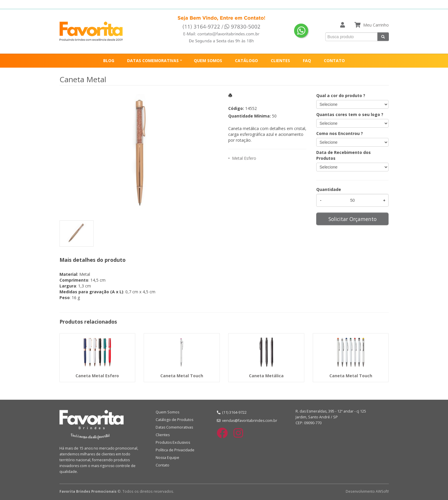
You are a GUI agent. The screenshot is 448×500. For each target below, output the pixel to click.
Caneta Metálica (266, 376)
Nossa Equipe (167, 458)
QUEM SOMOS (208, 60)
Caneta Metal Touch (182, 376)
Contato (162, 465)
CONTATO (334, 60)
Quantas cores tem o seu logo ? (350, 114)
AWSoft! (382, 491)
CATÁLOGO (246, 60)
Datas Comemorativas (174, 427)
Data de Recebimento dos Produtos (344, 155)
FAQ (307, 60)
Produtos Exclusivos (173, 442)
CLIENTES (280, 60)
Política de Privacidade (175, 450)
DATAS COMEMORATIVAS (153, 60)
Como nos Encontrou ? (340, 133)
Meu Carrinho (376, 25)
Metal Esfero (244, 158)
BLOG (109, 60)
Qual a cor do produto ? (341, 95)
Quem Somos (167, 412)
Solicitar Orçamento (353, 219)
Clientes (163, 435)
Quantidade (329, 189)
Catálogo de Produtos (174, 420)
